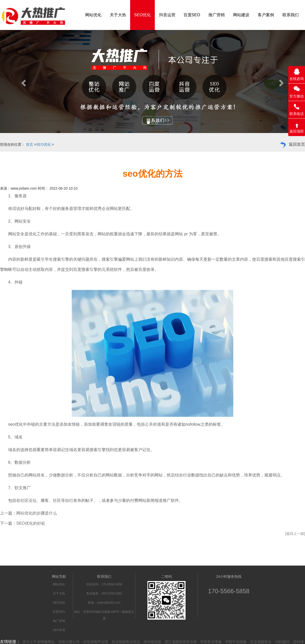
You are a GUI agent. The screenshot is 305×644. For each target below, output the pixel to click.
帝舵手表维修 (236, 642)
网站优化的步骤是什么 (37, 513)
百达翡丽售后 (261, 642)
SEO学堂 (59, 630)
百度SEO (59, 612)
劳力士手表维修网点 (39, 642)
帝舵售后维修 (211, 642)
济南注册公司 (69, 642)
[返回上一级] (295, 534)
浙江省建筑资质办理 (181, 642)
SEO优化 (43, 144)
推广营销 (59, 621)
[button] (23, 81)
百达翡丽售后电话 (126, 642)
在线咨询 (297, 79)
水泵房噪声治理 (96, 642)
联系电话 (297, 114)
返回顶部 (297, 131)
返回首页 (297, 144)
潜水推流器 (152, 642)
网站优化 (59, 584)
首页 (29, 144)
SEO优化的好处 (31, 523)
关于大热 (59, 593)
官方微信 (297, 96)
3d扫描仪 (282, 642)
